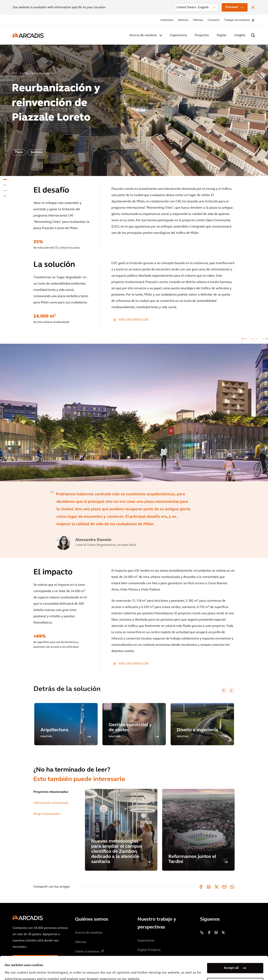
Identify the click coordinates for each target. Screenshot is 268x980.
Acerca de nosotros (143, 35)
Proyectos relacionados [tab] (51, 792)
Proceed (232, 7)
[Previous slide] (224, 690)
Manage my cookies (231, 961)
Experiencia (179, 35)
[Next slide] (231, 690)
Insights (240, 35)
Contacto (214, 20)
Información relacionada (51, 803)
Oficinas (198, 20)
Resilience (37, 152)
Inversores (167, 20)
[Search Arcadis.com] (253, 35)
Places (19, 152)
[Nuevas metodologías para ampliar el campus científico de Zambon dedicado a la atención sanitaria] (121, 830)
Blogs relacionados (47, 814)
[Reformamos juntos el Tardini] (198, 830)
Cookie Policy (107, 970)
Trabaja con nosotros (237, 20)
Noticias (183, 20)
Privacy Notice (78, 970)
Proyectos (202, 35)
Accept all (231, 946)
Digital (222, 35)
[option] (134, 109)
